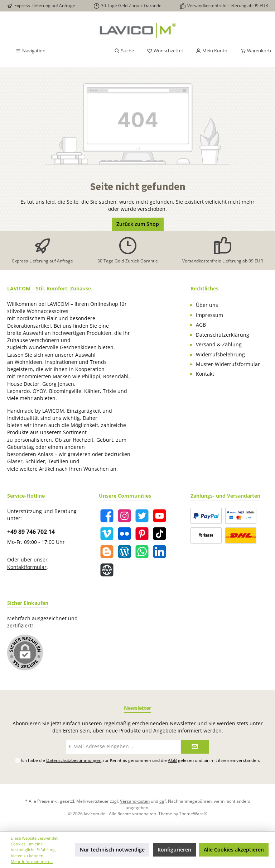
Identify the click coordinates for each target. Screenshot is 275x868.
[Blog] (124, 552)
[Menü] (30, 51)
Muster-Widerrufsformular (228, 364)
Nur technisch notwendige (112, 850)
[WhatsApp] (142, 552)
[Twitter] (142, 516)
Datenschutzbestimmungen (74, 760)
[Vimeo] (107, 534)
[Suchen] (124, 51)
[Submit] (195, 747)
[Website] (107, 570)
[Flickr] (124, 534)
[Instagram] (124, 516)
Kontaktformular (27, 567)
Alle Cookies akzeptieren (234, 850)
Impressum (209, 315)
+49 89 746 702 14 (31, 532)
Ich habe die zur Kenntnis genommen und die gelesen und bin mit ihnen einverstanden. (141, 760)
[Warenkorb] (254, 51)
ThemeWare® (193, 814)
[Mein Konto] (211, 51)
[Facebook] (107, 516)
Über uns (207, 305)
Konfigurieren (174, 850)
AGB (201, 325)
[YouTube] (160, 516)
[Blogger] (107, 552)
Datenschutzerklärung (223, 335)
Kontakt (205, 374)
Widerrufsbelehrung (220, 355)
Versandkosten (135, 801)
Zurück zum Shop (138, 224)
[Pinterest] (142, 534)
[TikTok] (160, 534)
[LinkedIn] (160, 552)
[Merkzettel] (165, 51)
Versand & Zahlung (219, 345)
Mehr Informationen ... (32, 861)
